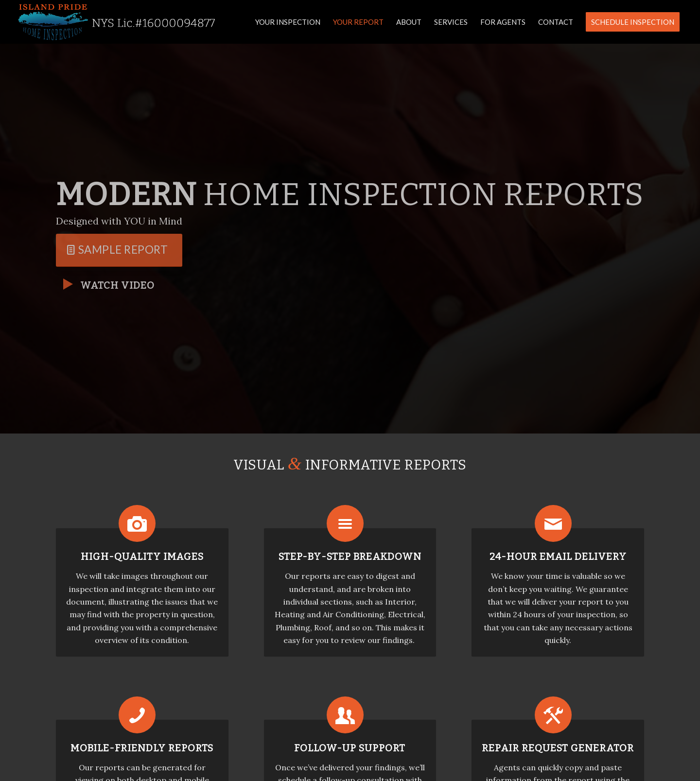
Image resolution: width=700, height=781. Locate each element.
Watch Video (117, 285)
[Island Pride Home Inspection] (117, 22)
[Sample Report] (119, 250)
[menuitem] (288, 22)
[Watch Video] (68, 284)
